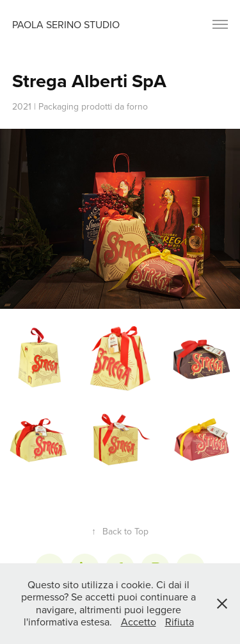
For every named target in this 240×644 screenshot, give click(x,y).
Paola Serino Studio (66, 24)
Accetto (139, 622)
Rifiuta (180, 622)
